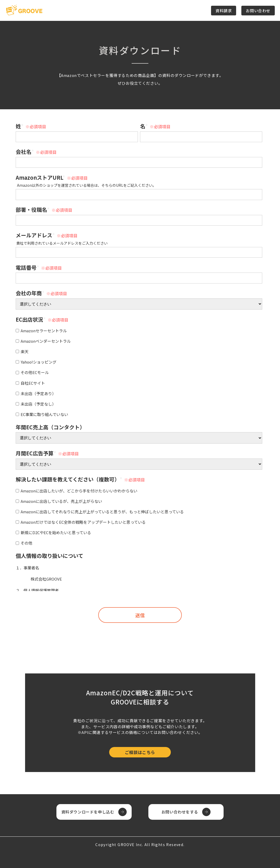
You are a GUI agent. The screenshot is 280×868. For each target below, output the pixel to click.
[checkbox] (139, 372)
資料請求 (224, 11)
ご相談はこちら (140, 752)
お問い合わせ (258, 11)
